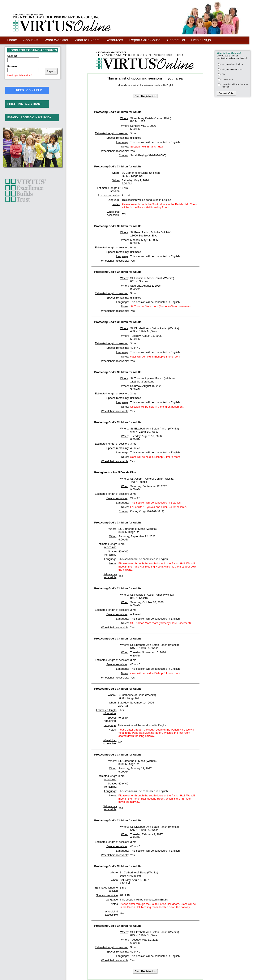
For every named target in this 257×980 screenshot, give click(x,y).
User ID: (12, 56)
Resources (114, 40)
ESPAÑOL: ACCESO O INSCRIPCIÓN (29, 117)
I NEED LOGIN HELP (28, 90)
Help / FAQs (201, 40)
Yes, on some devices (232, 69)
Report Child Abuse (145, 40)
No (223, 74)
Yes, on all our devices (232, 64)
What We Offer (56, 40)
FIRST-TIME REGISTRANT (25, 104)
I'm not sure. (228, 79)
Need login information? (20, 75)
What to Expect (87, 40)
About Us (31, 40)
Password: (14, 67)
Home (12, 40)
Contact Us (176, 40)
